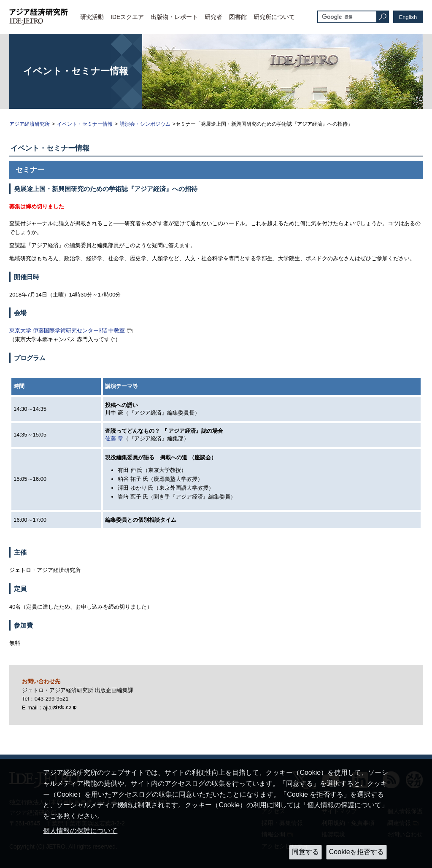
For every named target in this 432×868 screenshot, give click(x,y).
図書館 (238, 17)
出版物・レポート (174, 17)
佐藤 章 (114, 438)
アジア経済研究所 (30, 124)
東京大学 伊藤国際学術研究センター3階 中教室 (67, 330)
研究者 (213, 17)
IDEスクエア (127, 17)
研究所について (274, 17)
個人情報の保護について (80, 831)
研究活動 (92, 17)
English (408, 17)
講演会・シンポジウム (145, 124)
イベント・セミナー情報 (85, 124)
